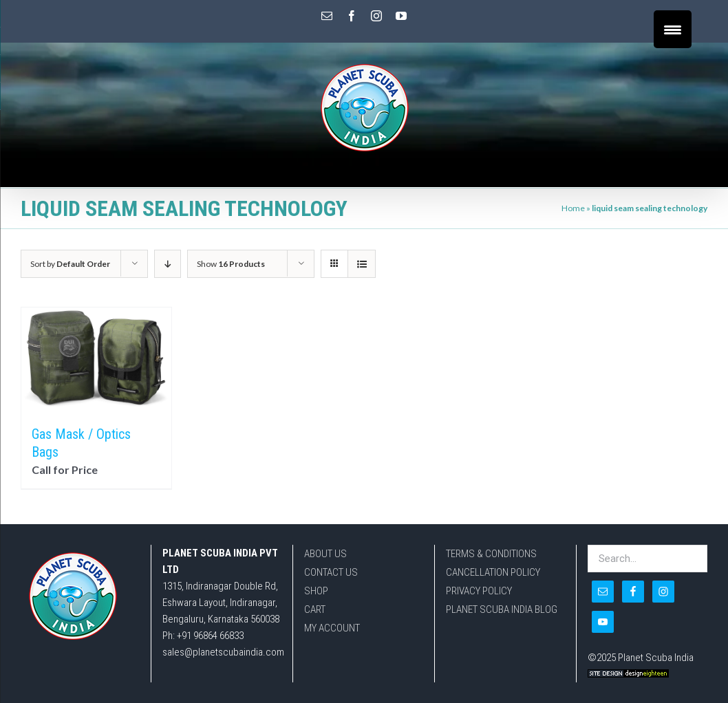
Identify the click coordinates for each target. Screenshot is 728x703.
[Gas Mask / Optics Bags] (96, 359)
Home (573, 208)
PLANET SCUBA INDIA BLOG (502, 609)
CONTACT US (331, 572)
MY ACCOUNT (332, 628)
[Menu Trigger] (673, 29)
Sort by (70, 264)
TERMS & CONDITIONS (491, 554)
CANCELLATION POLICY (493, 572)
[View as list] (362, 264)
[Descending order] (168, 264)
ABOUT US (325, 554)
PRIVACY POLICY (479, 591)
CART (315, 609)
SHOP (316, 591)
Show (231, 264)
